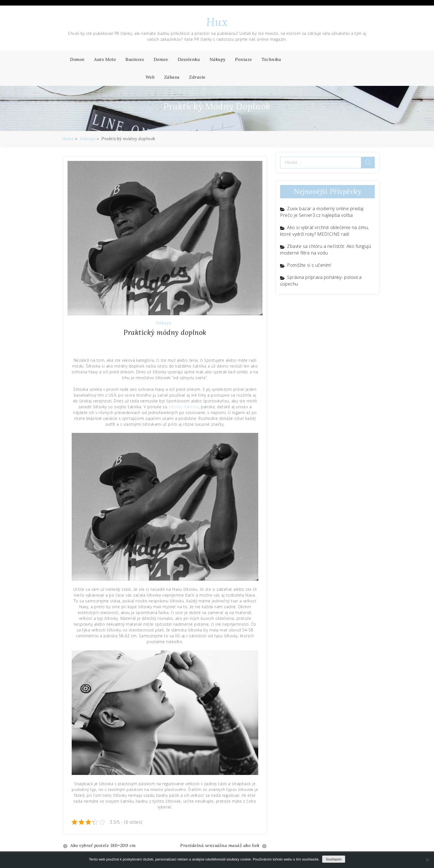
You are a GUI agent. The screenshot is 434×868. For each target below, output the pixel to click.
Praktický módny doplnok (165, 332)
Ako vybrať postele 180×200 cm (103, 845)
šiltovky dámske (184, 407)
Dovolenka (189, 59)
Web (150, 77)
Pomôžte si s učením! (309, 265)
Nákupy (218, 59)
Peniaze (244, 59)
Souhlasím (334, 859)
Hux (217, 22)
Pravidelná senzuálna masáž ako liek (220, 845)
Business (135, 59)
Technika (271, 59)
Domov (77, 59)
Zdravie (197, 77)
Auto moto (105, 59)
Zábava (172, 77)
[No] (427, 860)
